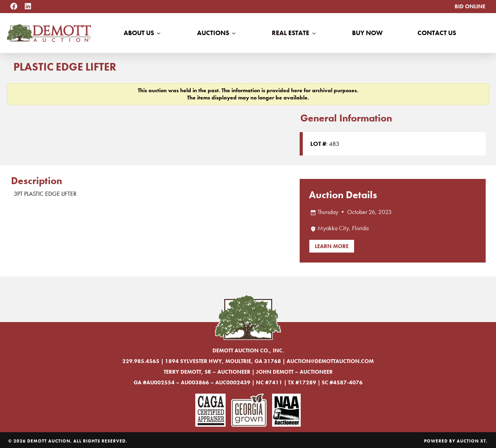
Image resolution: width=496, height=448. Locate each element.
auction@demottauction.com (330, 361)
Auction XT (471, 441)
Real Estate (294, 33)
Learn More (332, 246)
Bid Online (470, 6)
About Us (143, 33)
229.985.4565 (141, 361)
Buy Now (367, 33)
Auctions (217, 33)
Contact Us (437, 33)
